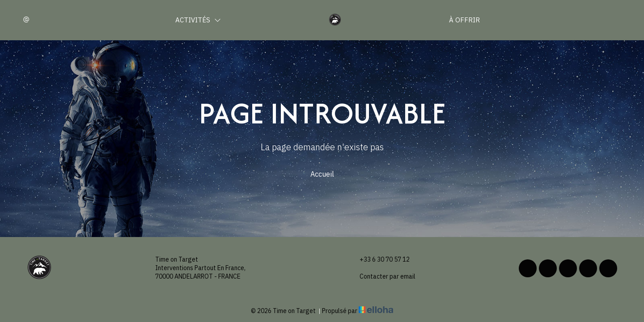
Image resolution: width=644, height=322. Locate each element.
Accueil (322, 174)
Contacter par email (382, 277)
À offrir (464, 20)
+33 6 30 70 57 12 (379, 260)
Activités (198, 20)
